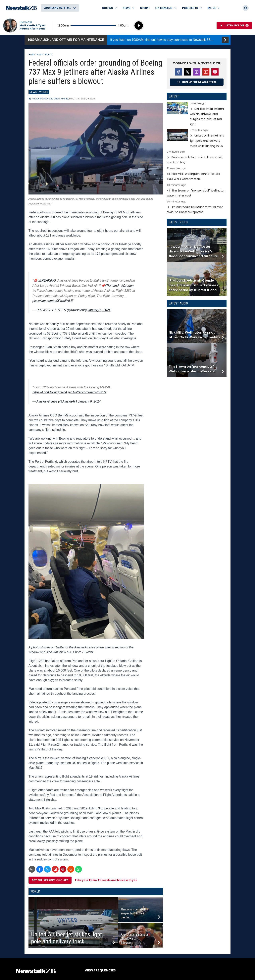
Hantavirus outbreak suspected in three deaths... (133, 913)
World (48, 55)
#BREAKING (47, 280)
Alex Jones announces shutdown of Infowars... (135, 939)
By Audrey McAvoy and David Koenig (48, 99)
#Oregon (127, 286)
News (40, 55)
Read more (197, 114)
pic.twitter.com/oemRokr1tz (87, 392)
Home (32, 55)
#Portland (112, 286)
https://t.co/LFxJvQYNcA (50, 392)
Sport (145, 8)
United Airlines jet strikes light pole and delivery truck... (67, 938)
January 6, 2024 (99, 310)
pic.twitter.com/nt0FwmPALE (53, 301)
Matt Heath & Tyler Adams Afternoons (32, 27)
